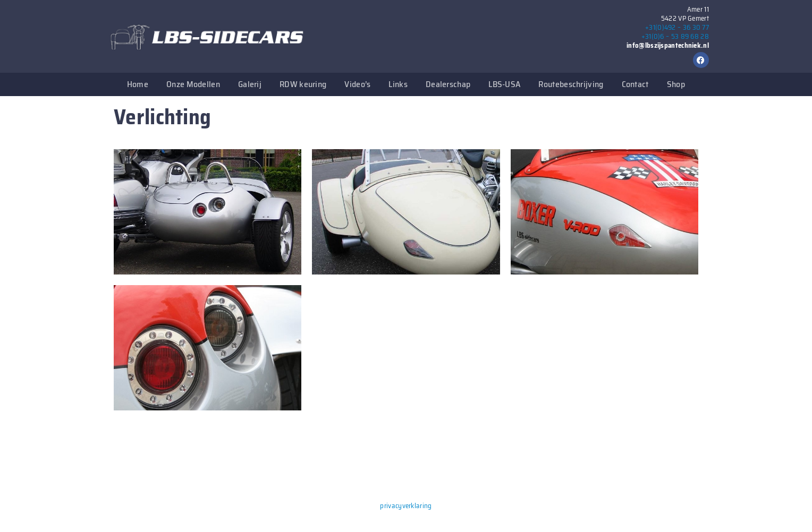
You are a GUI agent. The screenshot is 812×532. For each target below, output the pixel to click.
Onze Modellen (193, 84)
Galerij (250, 84)
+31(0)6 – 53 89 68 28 (675, 36)
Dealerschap (448, 84)
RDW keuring (303, 84)
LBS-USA (504, 84)
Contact (635, 84)
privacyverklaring (406, 506)
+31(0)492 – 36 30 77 (677, 27)
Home (138, 84)
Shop (676, 84)
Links (398, 84)
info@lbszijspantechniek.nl (668, 45)
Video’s (357, 84)
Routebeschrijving (571, 84)
